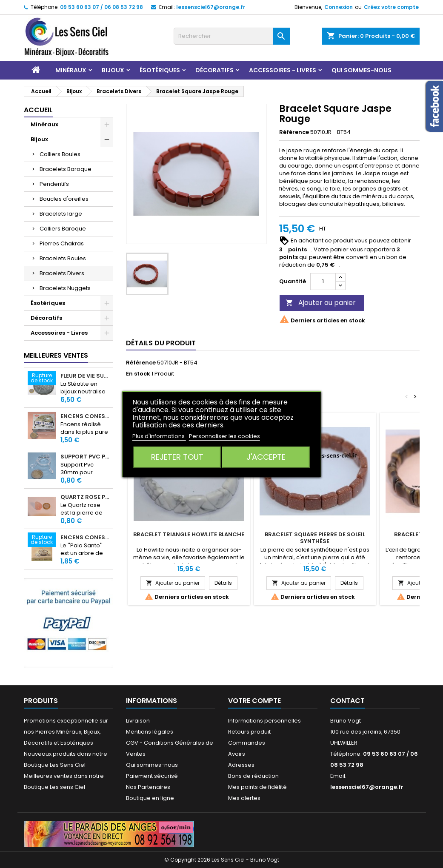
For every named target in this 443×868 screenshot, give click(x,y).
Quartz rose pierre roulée (85, 497)
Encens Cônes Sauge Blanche (85, 416)
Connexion (339, 7)
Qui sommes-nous (362, 70)
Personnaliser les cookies (224, 436)
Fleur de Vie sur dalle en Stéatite (85, 376)
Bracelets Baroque (66, 169)
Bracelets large (61, 214)
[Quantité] (323, 282)
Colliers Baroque (63, 229)
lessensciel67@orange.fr (211, 7)
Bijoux (113, 70)
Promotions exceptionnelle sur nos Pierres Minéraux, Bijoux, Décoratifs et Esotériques (66, 732)
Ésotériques (160, 70)
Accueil (38, 110)
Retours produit (249, 732)
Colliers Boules (60, 154)
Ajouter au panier (321, 303)
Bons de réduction (253, 776)
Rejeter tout (177, 457)
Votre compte (254, 701)
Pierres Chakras (62, 243)
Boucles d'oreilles (64, 199)
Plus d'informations (159, 436)
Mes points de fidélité (257, 787)
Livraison (138, 721)
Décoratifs (214, 70)
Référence (294, 132)
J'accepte (266, 457)
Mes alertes (244, 798)
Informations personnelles (264, 721)
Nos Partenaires (148, 787)
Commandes (247, 743)
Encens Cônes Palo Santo (85, 538)
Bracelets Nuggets (65, 288)
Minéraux (71, 70)
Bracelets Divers (62, 273)
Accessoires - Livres (283, 70)
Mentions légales (150, 732)
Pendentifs (54, 184)
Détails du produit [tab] (161, 343)
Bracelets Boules (63, 258)
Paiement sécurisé (152, 776)
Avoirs (237, 754)
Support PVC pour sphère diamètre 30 (85, 457)
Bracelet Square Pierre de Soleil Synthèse (315, 538)
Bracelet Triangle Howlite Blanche (189, 534)
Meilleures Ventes (56, 355)
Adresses (241, 765)
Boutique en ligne (150, 798)
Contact (347, 701)
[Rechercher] (232, 36)
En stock (138, 374)
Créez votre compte (391, 7)
